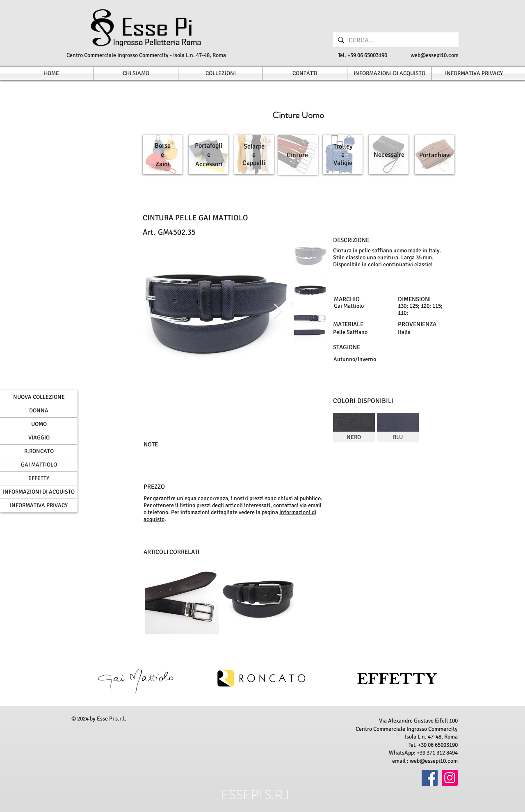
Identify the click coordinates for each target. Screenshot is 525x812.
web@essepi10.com (435, 55)
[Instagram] (450, 778)
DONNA (39, 411)
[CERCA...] (395, 40)
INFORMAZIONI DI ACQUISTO (39, 492)
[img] (354, 428)
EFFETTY (39, 478)
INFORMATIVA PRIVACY (39, 505)
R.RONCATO (39, 451)
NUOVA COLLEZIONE (39, 397)
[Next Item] (278, 312)
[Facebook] (430, 778)
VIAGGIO (39, 438)
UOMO (39, 424)
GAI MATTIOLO (39, 465)
